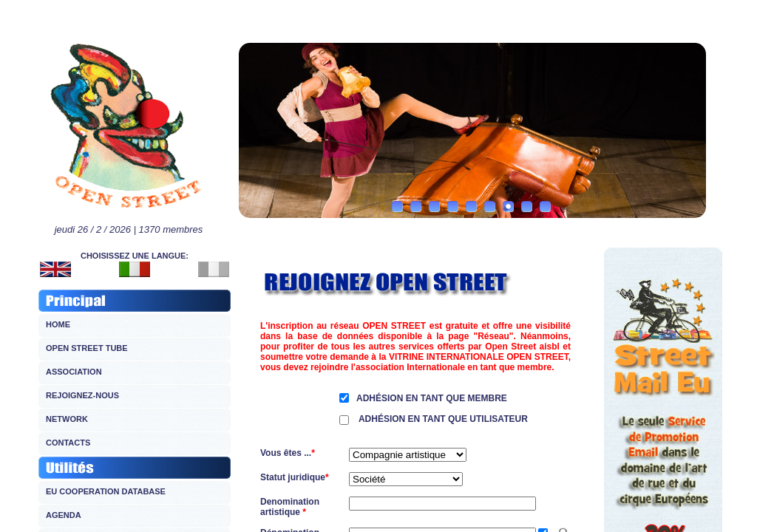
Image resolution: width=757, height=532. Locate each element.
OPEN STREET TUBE (87, 348)
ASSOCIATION (74, 372)
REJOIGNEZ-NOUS (82, 395)
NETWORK (67, 419)
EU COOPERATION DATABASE (106, 491)
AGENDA (64, 515)
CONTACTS (68, 443)
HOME (58, 324)
